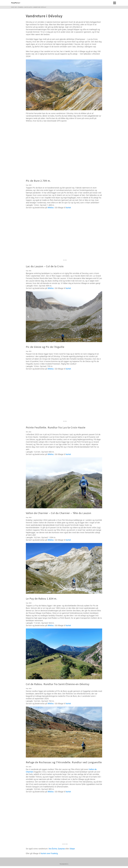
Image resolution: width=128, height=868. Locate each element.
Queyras (61, 849)
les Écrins (53, 849)
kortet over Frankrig (49, 853)
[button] (28, 236)
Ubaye (72, 849)
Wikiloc (51, 208)
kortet (68, 208)
